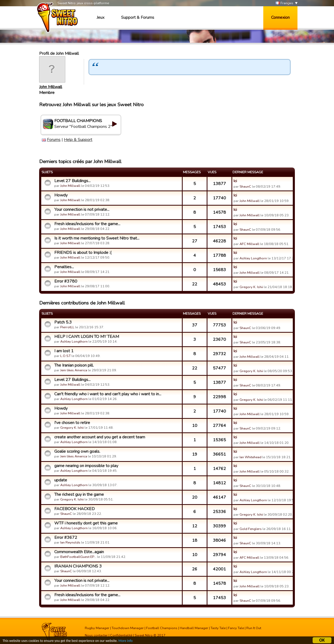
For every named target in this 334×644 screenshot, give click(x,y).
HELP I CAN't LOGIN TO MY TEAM (87, 337)
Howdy (61, 195)
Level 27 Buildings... (72, 181)
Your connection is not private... (82, 210)
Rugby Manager (97, 628)
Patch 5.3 (63, 322)
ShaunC (245, 187)
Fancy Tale (236, 628)
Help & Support (78, 140)
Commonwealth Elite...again (79, 552)
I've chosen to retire (72, 423)
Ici (235, 181)
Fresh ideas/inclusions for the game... (87, 224)
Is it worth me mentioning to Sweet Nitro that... (97, 238)
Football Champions (162, 628)
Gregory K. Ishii (251, 287)
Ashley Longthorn (253, 258)
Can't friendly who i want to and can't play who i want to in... (108, 394)
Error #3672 (66, 538)
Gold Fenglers (251, 529)
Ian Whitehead (250, 457)
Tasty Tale (218, 628)
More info (126, 641)
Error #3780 (66, 281)
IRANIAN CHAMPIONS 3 (78, 566)
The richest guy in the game (79, 494)
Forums (54, 140)
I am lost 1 (64, 351)
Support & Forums (138, 17)
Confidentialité (121, 635)
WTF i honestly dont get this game (86, 523)
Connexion (280, 17)
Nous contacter (96, 635)
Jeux (100, 17)
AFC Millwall (249, 244)
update (61, 480)
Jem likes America (74, 370)
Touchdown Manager (128, 628)
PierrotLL (67, 327)
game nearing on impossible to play (86, 466)
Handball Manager (194, 628)
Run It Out (254, 628)
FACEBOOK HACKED (74, 509)
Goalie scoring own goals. (77, 451)
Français (284, 3)
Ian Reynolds (70, 542)
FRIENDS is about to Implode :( (83, 253)
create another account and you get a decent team (100, 437)
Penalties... (64, 267)
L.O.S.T (65, 356)
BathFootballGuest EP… (78, 557)
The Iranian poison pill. (74, 365)
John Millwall (51, 87)
